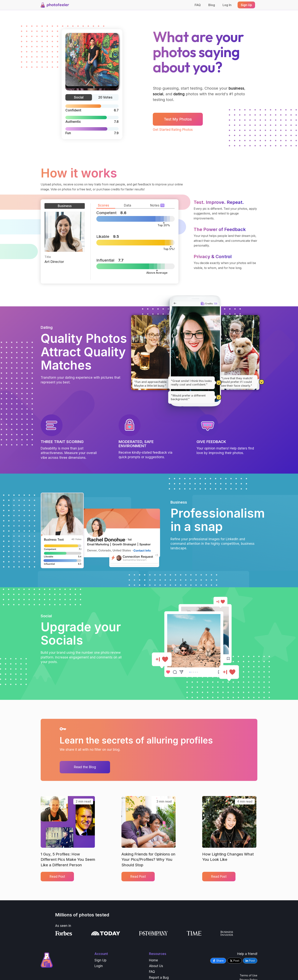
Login (99, 966)
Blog (212, 5)
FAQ (198, 5)
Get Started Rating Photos (173, 130)
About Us (156, 966)
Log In (227, 5)
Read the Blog (85, 767)
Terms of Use (248, 975)
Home (153, 960)
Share (218, 961)
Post (235, 961)
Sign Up (100, 960)
